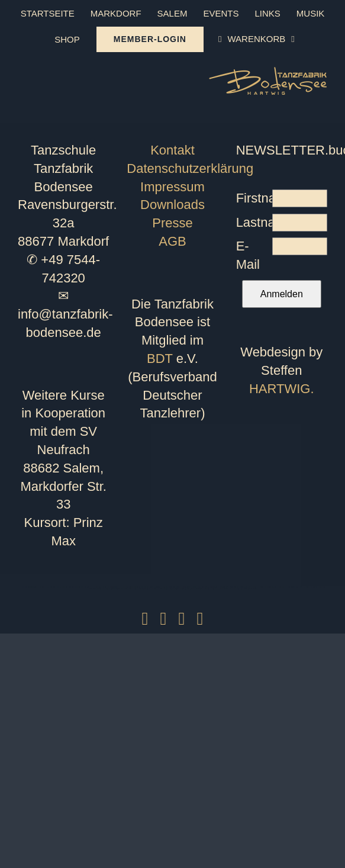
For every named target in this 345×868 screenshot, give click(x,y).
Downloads (172, 205)
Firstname (254, 198)
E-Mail (248, 255)
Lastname (254, 222)
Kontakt (172, 150)
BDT (160, 359)
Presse (172, 223)
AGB (172, 241)
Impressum (172, 187)
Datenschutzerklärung (190, 168)
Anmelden (282, 294)
